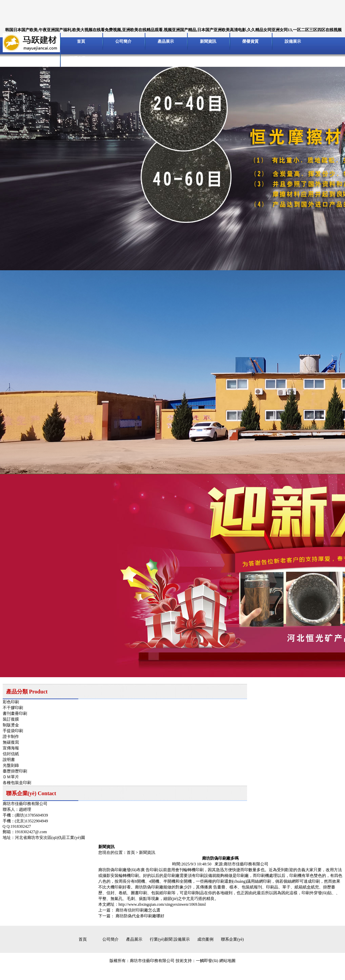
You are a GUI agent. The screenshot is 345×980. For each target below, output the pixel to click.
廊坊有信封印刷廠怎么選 (138, 910)
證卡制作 (11, 737)
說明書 (9, 760)
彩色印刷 (11, 702)
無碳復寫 (11, 742)
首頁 (81, 41)
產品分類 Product (27, 692)
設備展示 (293, 41)
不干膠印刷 (13, 708)
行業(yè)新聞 (161, 939)
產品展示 (166, 41)
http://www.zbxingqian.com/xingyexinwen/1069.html (162, 904)
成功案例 (205, 939)
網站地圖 (227, 961)
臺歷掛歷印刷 (15, 771)
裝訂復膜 (11, 719)
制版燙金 (11, 725)
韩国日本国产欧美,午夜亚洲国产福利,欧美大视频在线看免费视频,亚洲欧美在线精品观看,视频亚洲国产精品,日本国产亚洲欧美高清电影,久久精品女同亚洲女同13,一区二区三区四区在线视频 (173, 30)
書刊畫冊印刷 (15, 713)
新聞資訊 (208, 41)
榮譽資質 (250, 41)
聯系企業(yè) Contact (31, 793)
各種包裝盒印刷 (17, 783)
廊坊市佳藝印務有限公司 (152, 961)
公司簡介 (123, 41)
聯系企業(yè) (81, 58)
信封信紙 (11, 754)
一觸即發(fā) (207, 961)
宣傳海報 (11, 748)
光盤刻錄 (11, 765)
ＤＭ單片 (11, 777)
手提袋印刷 (13, 731)
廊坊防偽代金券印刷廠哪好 (140, 916)
